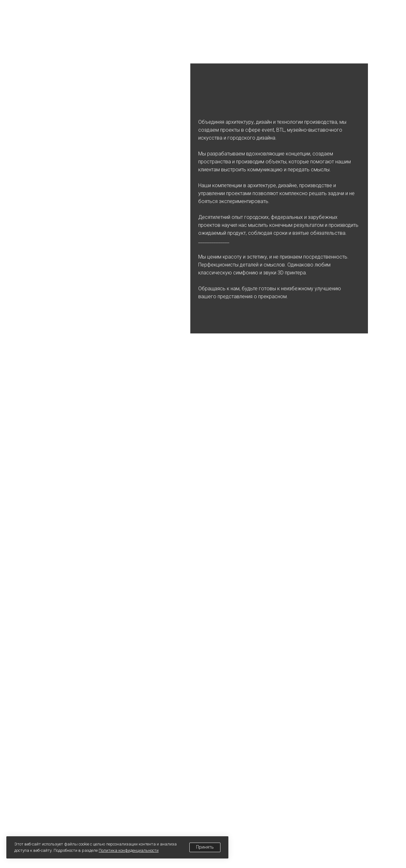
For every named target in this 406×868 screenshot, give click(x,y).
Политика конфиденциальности (129, 850)
